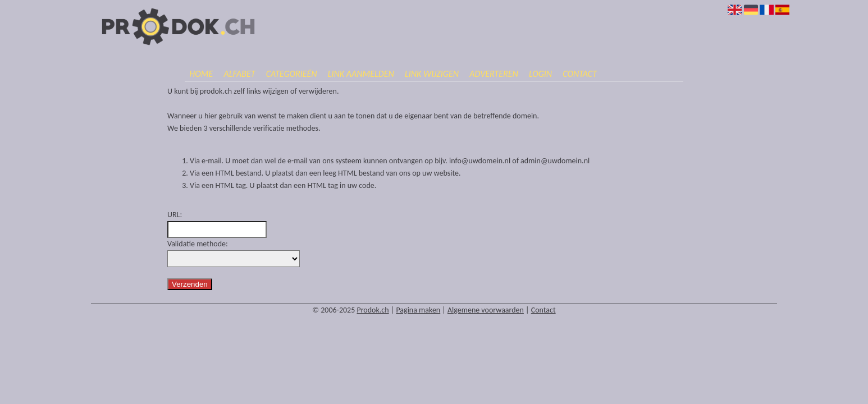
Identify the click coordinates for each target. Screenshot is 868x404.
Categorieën (292, 74)
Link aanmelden (361, 74)
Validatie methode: (198, 244)
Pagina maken (418, 310)
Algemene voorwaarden (486, 310)
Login (540, 74)
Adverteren (494, 74)
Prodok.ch (373, 310)
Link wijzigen (432, 74)
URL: (175, 215)
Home (201, 74)
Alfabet (239, 74)
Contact (580, 74)
